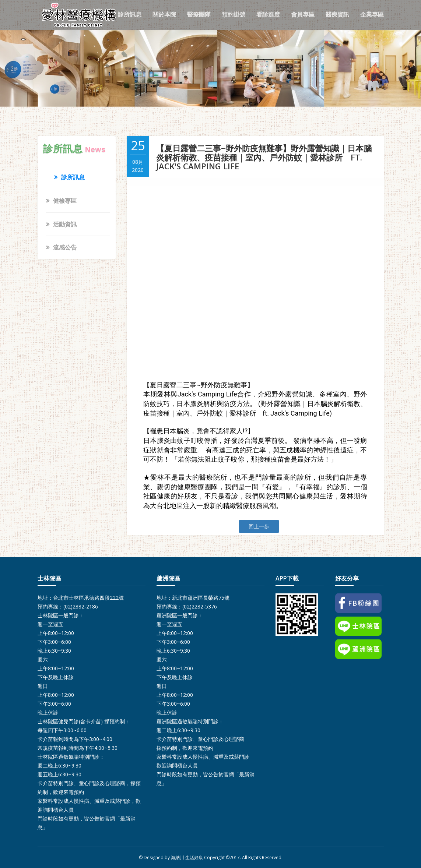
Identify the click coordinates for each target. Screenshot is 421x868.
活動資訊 (65, 224)
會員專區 (303, 14)
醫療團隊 (199, 14)
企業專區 (372, 14)
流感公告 (65, 247)
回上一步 (259, 526)
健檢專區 (65, 201)
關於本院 (164, 14)
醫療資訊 (337, 14)
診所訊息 (130, 14)
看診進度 (268, 14)
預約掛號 (234, 14)
